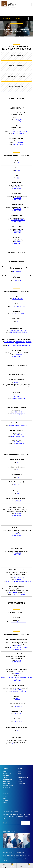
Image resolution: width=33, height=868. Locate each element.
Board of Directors (7, 780)
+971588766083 (18, 119)
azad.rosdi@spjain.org (18, 444)
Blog (19, 776)
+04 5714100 (18, 231)
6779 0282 (18, 580)
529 (22, 331)
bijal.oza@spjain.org (18, 144)
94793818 (18, 534)
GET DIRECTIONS (16, 189)
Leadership (6, 778)
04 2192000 (18, 187)
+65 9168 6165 (18, 382)
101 (12, 306)
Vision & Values (7, 774)
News (19, 772)
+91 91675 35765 (9, 342)
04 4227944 (21, 220)
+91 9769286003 (18, 271)
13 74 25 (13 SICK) (18, 690)
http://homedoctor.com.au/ (19, 692)
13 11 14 (18, 699)
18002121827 (18, 280)
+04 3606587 (18, 242)
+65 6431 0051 (18, 435)
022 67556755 (18, 355)
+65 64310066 (18, 412)
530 (25, 331)
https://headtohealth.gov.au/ (19, 744)
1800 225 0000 (18, 485)
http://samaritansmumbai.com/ (19, 333)
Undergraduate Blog (23, 778)
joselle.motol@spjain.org (18, 399)
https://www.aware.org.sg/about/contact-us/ (19, 581)
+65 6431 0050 (18, 442)
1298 (15, 314)
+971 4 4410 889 (23, 132)
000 (18, 730)
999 (19, 170)
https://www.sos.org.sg (19, 594)
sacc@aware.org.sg (18, 578)
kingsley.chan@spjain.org (18, 437)
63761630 (18, 514)
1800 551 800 (18, 721)
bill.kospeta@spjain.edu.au (18, 622)
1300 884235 (18, 646)
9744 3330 (18, 674)
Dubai (4, 799)
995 (18, 494)
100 (14, 299)
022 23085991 (18, 306)
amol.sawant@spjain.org (18, 121)
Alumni (20, 780)
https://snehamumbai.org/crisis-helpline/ (19, 345)
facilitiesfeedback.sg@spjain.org (18, 426)
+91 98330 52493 (20, 342)
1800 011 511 (18, 714)
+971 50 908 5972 (13, 132)
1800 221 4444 (13, 592)
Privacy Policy (6, 788)
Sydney (5, 803)
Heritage (5, 772)
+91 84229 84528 (15, 331)
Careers (20, 782)
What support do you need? (10, 18)
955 (18, 462)
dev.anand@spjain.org (18, 134)
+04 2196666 (18, 209)
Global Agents (21, 784)
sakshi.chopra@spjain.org (18, 414)
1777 (18, 470)
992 (24, 306)
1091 (18, 321)
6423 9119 (18, 501)
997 (18, 163)
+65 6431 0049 (18, 397)
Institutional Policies (8, 786)
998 (16, 170)
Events (20, 774)
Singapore (5, 801)
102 (12, 314)
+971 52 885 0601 (18, 143)
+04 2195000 (18, 198)
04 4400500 (14, 220)
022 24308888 (21, 314)
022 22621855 (19, 299)
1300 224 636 (18, 706)
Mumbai (5, 797)
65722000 (18, 553)
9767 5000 (18, 660)
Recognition (6, 776)
